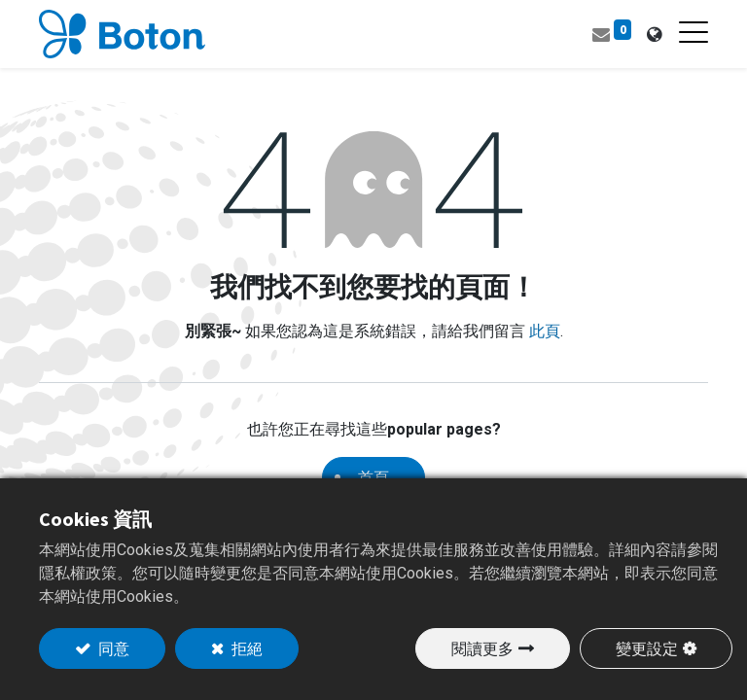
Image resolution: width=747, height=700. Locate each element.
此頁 (545, 331)
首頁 (373, 477)
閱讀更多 (482, 648)
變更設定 (647, 648)
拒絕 (246, 648)
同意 (112, 648)
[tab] (654, 35)
